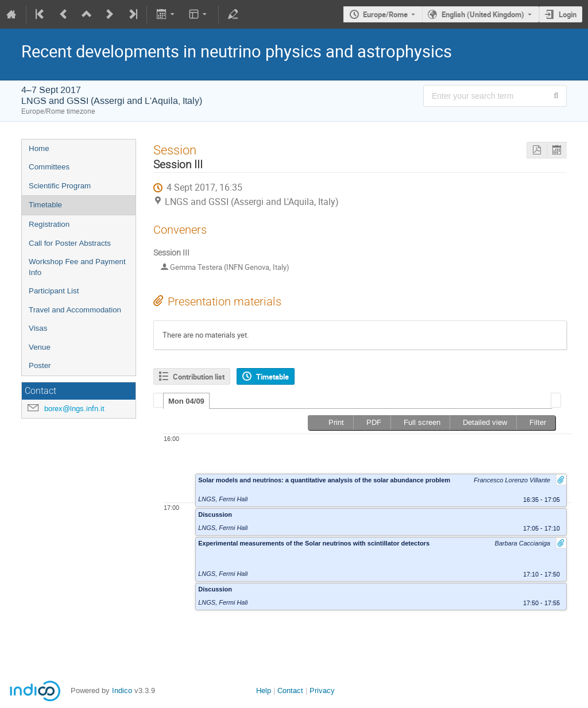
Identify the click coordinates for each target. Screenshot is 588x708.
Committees (49, 167)
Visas (38, 328)
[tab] (186, 401)
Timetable (45, 205)
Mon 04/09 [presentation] (186, 401)
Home (39, 148)
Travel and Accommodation (75, 310)
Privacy (322, 690)
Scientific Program (60, 186)
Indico (122, 690)
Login (568, 14)
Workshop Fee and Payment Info (77, 267)
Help (264, 690)
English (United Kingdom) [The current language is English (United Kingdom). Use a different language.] (483, 14)
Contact (290, 690)
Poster (40, 365)
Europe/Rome (385, 14)
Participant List (54, 291)
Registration (49, 224)
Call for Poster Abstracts (70, 243)
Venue (40, 347)
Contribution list (199, 377)
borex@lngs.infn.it (74, 409)
